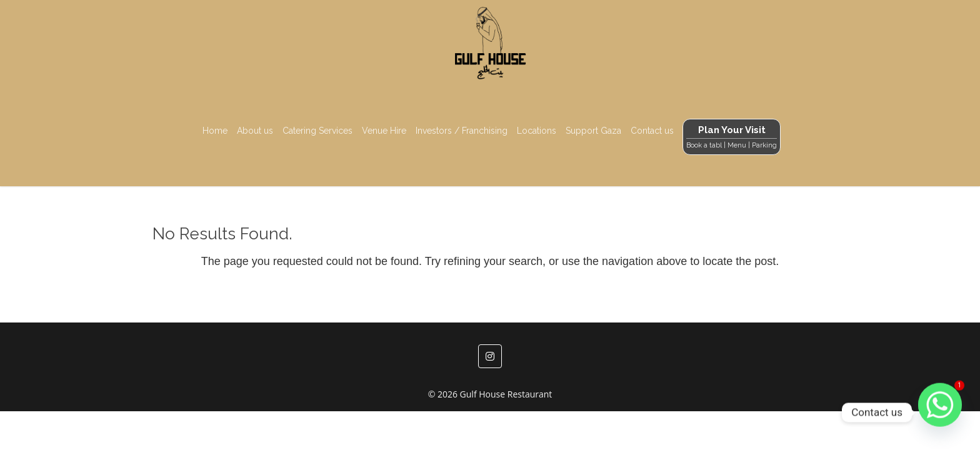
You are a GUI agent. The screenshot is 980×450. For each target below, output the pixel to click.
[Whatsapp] (940, 412)
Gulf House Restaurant (506, 394)
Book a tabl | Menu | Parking (732, 145)
